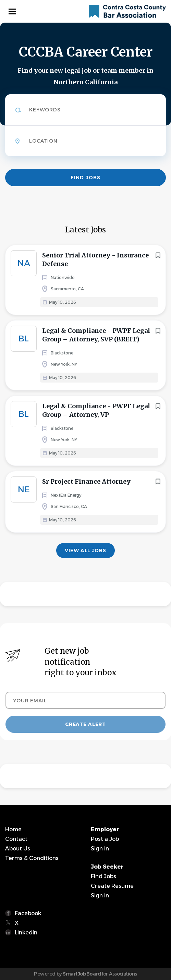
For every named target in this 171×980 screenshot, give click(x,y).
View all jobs (85, 551)
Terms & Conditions (32, 858)
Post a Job (105, 839)
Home (13, 829)
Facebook (28, 913)
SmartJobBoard (82, 974)
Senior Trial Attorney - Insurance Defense (95, 259)
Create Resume (112, 886)
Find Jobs (85, 178)
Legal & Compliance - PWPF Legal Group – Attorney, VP (96, 410)
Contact (16, 839)
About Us (18, 849)
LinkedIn (26, 933)
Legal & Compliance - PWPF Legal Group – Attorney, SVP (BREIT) (96, 335)
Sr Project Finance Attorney (86, 481)
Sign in (100, 849)
